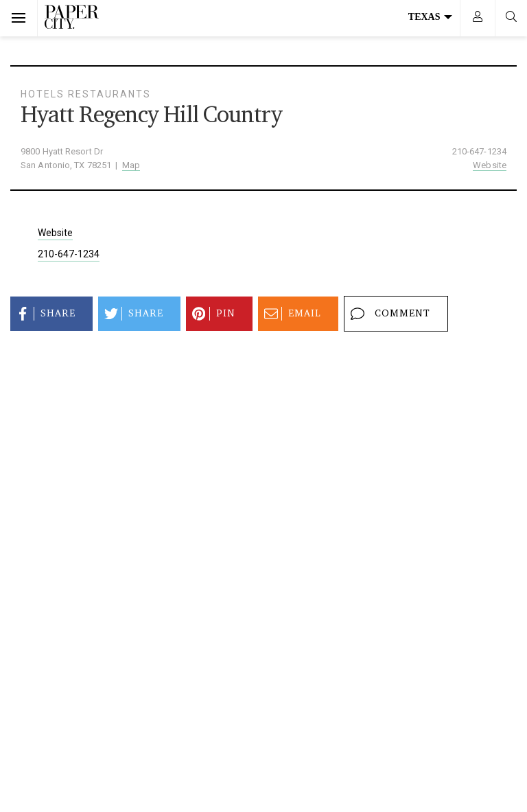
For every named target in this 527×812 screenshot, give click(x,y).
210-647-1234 (479, 151)
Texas (430, 17)
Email (291, 314)
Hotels (43, 94)
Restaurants (109, 94)
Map (131, 165)
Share (44, 314)
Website (490, 165)
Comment (388, 314)
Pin (212, 314)
